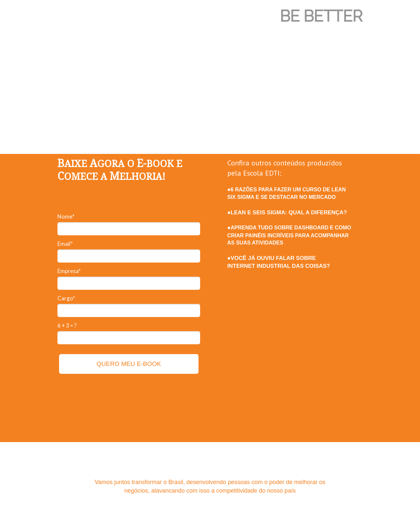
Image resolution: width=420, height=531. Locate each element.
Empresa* (69, 271)
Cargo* (66, 298)
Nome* (66, 216)
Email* (65, 244)
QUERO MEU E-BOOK (129, 364)
